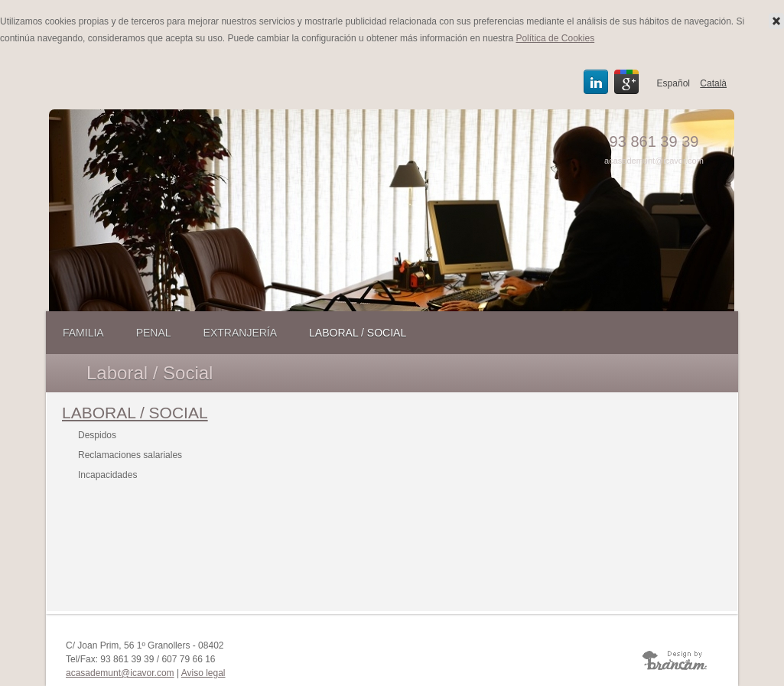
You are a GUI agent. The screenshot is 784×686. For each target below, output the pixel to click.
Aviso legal (203, 673)
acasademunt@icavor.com (654, 161)
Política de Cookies (555, 38)
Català (713, 83)
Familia (83, 333)
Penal (154, 333)
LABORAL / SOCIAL (135, 413)
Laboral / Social (358, 333)
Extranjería (240, 333)
